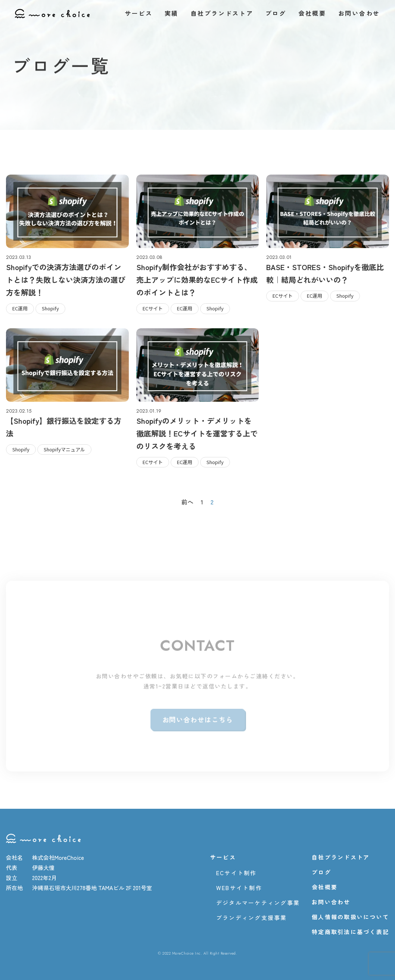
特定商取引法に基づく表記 (350, 932)
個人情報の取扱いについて (350, 917)
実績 (172, 13)
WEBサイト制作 (239, 888)
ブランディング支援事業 (252, 918)
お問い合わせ (359, 13)
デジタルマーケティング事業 (258, 903)
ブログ (276, 13)
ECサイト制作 (237, 873)
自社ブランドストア (222, 13)
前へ (187, 502)
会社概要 (312, 13)
